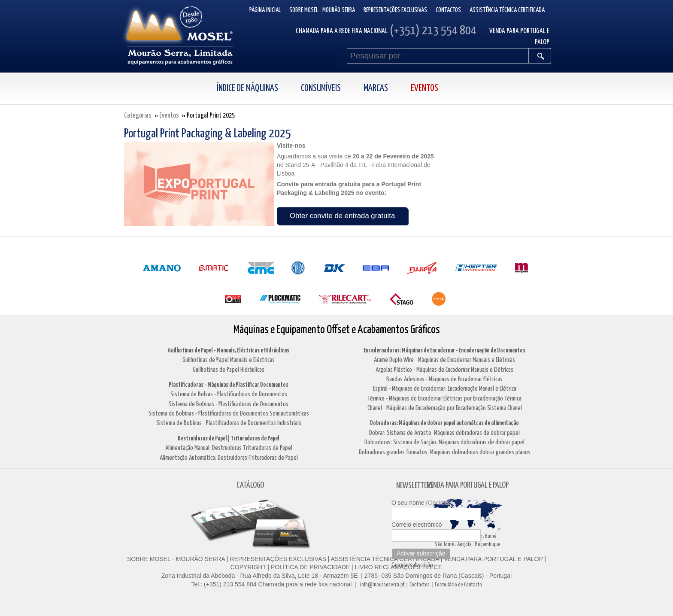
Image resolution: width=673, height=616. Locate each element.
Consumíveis (321, 88)
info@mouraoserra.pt (382, 585)
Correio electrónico (417, 525)
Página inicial (265, 10)
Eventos (424, 88)
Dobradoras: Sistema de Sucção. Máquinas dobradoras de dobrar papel (444, 442)
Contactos (448, 10)
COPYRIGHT (248, 567)
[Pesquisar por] (438, 56)
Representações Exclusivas (395, 10)
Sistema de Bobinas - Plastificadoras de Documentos (229, 404)
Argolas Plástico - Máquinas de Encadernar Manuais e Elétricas (444, 370)
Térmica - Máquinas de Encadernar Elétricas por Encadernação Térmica (444, 399)
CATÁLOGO (250, 485)
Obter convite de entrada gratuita (342, 216)
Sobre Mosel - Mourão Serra (322, 10)
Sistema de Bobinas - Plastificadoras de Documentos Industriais (229, 423)
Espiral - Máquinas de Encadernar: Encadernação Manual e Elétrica (445, 389)
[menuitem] (257, 89)
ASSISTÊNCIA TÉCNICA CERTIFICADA (385, 559)
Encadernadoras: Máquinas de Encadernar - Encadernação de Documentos (444, 350)
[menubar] (337, 89)
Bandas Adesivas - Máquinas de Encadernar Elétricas (444, 379)
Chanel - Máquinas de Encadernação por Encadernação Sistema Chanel (445, 408)
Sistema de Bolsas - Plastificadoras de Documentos (229, 394)
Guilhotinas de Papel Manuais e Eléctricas (229, 360)
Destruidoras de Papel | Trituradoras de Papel (229, 438)
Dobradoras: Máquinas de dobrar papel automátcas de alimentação (444, 423)
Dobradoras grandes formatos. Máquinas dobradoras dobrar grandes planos (445, 452)
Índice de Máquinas (247, 88)
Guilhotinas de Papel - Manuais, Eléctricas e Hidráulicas (229, 350)
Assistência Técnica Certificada (507, 10)
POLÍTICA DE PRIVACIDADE (309, 567)
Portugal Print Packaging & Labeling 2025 (208, 134)
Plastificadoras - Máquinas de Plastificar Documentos (229, 385)
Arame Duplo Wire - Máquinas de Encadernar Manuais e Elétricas (444, 360)
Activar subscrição (421, 553)
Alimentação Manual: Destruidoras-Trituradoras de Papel (229, 448)
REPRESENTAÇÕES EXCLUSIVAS (278, 559)
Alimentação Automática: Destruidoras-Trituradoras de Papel (229, 458)
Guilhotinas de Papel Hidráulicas (229, 370)
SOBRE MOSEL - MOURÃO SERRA (176, 559)
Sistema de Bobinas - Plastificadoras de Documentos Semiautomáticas (229, 414)
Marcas (376, 88)
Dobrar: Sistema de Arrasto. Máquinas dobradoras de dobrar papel (444, 433)
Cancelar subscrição (412, 565)
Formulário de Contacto (458, 585)
